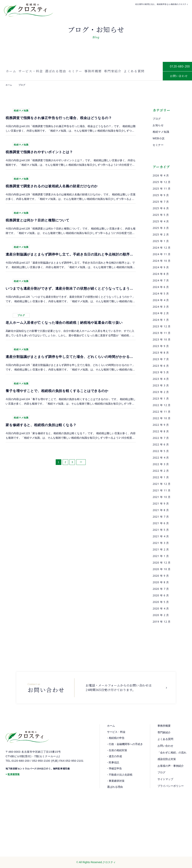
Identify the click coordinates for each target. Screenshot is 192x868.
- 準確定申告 (114, 768)
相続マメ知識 (161, 132)
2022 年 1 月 (161, 477)
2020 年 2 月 (161, 615)
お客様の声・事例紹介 (171, 766)
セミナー (75, 71)
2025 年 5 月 (161, 215)
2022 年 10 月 (162, 418)
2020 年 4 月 (161, 608)
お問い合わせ (165, 746)
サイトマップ (165, 779)
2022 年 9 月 (161, 425)
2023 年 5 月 (161, 372)
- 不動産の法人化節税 (120, 775)
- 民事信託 (113, 762)
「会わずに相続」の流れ (172, 752)
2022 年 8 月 (161, 431)
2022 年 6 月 (161, 444)
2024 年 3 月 (161, 307)
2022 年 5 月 (161, 451)
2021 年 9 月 (161, 503)
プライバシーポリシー (171, 786)
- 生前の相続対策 (117, 750)
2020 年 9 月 (161, 576)
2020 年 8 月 (161, 582)
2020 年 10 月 (162, 569)
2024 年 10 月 (162, 261)
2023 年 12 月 (162, 326)
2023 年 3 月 (161, 385)
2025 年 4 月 (161, 221)
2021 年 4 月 (161, 536)
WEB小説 (159, 138)
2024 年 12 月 (162, 248)
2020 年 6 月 (161, 595)
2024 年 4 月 (161, 300)
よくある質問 (135, 71)
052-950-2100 (41, 764)
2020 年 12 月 (162, 563)
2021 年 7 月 (161, 517)
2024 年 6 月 (161, 287)
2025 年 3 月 (161, 228)
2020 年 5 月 (161, 602)
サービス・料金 (30, 71)
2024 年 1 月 (161, 320)
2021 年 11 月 (162, 490)
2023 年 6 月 (161, 366)
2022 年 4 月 (161, 458)
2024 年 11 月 (162, 254)
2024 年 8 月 (161, 274)
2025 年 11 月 (162, 189)
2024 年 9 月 (161, 267)
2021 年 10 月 (162, 497)
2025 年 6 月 (161, 208)
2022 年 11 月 (162, 412)
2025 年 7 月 (161, 202)
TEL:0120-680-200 (18, 764)
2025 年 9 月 (161, 195)
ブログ (157, 119)
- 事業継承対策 (116, 781)
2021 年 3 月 (161, 543)
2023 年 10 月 (162, 339)
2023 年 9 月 (161, 346)
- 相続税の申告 (116, 738)
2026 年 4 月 (161, 175)
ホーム (10, 71)
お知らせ (158, 125)
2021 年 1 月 (161, 556)
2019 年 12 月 (162, 622)
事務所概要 (93, 71)
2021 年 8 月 (161, 510)
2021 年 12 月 (162, 484)
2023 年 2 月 (161, 392)
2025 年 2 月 (161, 234)
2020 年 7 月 (161, 589)
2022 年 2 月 (161, 471)
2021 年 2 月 (161, 549)
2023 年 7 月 (161, 359)
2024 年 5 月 (161, 293)
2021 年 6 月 (161, 523)
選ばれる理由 (55, 71)
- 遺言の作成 (114, 756)
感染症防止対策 (167, 759)
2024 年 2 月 (161, 313)
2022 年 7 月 (161, 438)
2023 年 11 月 (162, 333)
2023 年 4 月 (161, 379)
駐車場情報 (14, 778)
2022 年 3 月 (161, 464)
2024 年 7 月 (161, 280)
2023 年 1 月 (161, 398)
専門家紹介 (113, 71)
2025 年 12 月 (162, 182)
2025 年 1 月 (161, 241)
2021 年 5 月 (161, 530)
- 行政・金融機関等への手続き (125, 744)
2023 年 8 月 (161, 353)
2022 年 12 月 (162, 405)
